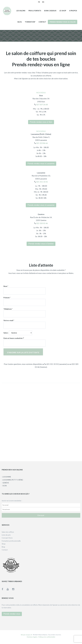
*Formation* (30, 22)
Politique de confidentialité (47, 637)
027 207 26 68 (42, 104)
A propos (73, 11)
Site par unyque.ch (26, 635)
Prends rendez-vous (12, 614)
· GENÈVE (5, 483)
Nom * (25, 289)
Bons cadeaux (50, 11)
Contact (42, 22)
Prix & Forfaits (35, 11)
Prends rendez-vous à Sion (41, 122)
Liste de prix (6, 535)
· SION (4, 486)
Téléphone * (25, 311)
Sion (41, 95)
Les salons (21, 11)
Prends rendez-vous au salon (63, 22)
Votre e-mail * (25, 323)
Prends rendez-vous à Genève (41, 244)
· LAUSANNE (6, 477)
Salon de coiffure (8, 532)
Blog (20, 22)
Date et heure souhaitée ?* (25, 341)
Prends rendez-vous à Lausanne (41, 164)
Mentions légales (32, 637)
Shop (4, 544)
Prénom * (25, 300)
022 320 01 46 (42, 223)
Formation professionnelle (11, 541)
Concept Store (7, 538)
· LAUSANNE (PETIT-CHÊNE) (12, 480)
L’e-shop (63, 11)
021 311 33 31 (42, 182)
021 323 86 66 (42, 143)
